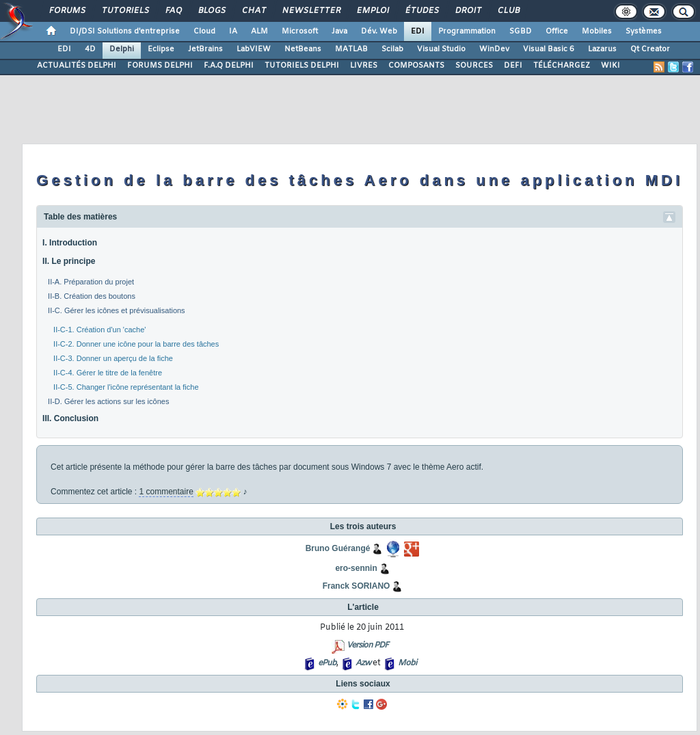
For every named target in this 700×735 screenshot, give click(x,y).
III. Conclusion (70, 418)
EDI (418, 31)
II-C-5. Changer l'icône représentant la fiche (126, 387)
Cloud (204, 31)
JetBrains (205, 49)
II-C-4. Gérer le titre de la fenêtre (108, 373)
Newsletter (311, 11)
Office (557, 31)
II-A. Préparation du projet (91, 282)
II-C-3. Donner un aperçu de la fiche (113, 358)
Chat (253, 11)
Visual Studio (441, 49)
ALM (259, 31)
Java (339, 31)
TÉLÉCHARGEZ (562, 66)
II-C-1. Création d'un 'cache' (99, 330)
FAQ (173, 11)
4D (90, 49)
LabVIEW (254, 49)
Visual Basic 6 (549, 49)
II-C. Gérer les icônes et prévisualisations (117, 310)
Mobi (407, 663)
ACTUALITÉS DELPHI (77, 66)
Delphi (122, 49)
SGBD (521, 31)
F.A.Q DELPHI (229, 66)
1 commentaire (166, 492)
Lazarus (602, 49)
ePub (327, 663)
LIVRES (364, 66)
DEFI (513, 66)
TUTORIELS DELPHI (302, 66)
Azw (363, 663)
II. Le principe (69, 261)
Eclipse (161, 49)
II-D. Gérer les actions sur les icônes (108, 401)
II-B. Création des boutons (92, 296)
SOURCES (474, 66)
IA (233, 31)
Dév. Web (379, 31)
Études (421, 11)
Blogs (211, 11)
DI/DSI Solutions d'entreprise (125, 31)
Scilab (392, 49)
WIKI (610, 66)
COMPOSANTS (416, 66)
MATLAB (351, 49)
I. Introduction (70, 243)
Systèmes (644, 31)
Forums (67, 11)
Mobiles (597, 31)
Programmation (467, 31)
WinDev (494, 49)
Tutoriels (125, 11)
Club (508, 11)
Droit (468, 11)
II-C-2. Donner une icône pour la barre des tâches (136, 344)
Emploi (372, 11)
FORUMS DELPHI (160, 66)
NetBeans (303, 49)
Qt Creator (650, 49)
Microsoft (300, 31)
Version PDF (367, 645)
